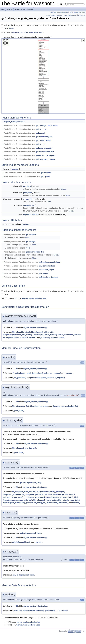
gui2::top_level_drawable (46, 159)
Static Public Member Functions (75, 12)
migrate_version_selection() (34, 610)
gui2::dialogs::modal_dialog (47, 125)
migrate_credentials (31, 214)
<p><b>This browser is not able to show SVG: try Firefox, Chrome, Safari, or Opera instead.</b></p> (43, 76)
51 (17, 327)
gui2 (3, 9)
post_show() (19, 411)
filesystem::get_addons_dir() (42, 332)
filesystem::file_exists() (21, 332)
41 (17, 369)
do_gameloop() (20, 378)
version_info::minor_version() (69, 335)
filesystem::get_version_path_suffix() (17, 335)
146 (17, 443)
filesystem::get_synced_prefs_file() (64, 497)
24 (15, 298)
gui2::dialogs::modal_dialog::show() (29, 373)
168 (17, 402)
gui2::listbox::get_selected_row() (37, 497)
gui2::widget (41, 144)
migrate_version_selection (24, 9)
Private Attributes (68, 15)
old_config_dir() (40, 503)
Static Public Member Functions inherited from (27, 173)
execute (15, 169)
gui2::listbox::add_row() (21, 542)
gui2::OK (30, 503)
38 (17, 606)
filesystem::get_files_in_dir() (64, 494)
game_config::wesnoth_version (52, 337)
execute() (18, 610)
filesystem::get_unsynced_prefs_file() (18, 500)
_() (13, 373)
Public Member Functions (57, 12)
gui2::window (41, 129)
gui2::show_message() (52, 373)
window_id (27, 199)
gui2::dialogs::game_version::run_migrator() (47, 378)
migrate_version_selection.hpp (27, 32)
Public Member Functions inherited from (30, 125)
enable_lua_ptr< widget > (46, 155)
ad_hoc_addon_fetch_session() (24, 492)
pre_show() (63, 610)
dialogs (10, 9)
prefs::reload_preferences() (57, 503)
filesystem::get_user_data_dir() (24, 448)
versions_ (26, 224)
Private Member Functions (54, 15)
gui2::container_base (44, 137)
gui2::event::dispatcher (45, 152)
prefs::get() (61, 492)
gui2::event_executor (44, 148)
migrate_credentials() (71, 500)
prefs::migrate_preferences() (14, 503)
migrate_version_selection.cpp (35, 327)
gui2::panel (40, 133)
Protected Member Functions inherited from (31, 262)
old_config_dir (29, 205)
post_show (27, 193)
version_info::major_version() (45, 335)
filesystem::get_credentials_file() (66, 406)
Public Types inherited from (19, 235)
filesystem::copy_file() (21, 406)
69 (17, 537)
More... (11, 28)
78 (17, 487)
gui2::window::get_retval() (13, 497)
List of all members (80, 15)
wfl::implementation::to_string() (15, 337)
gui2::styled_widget (43, 140)
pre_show (27, 186)
